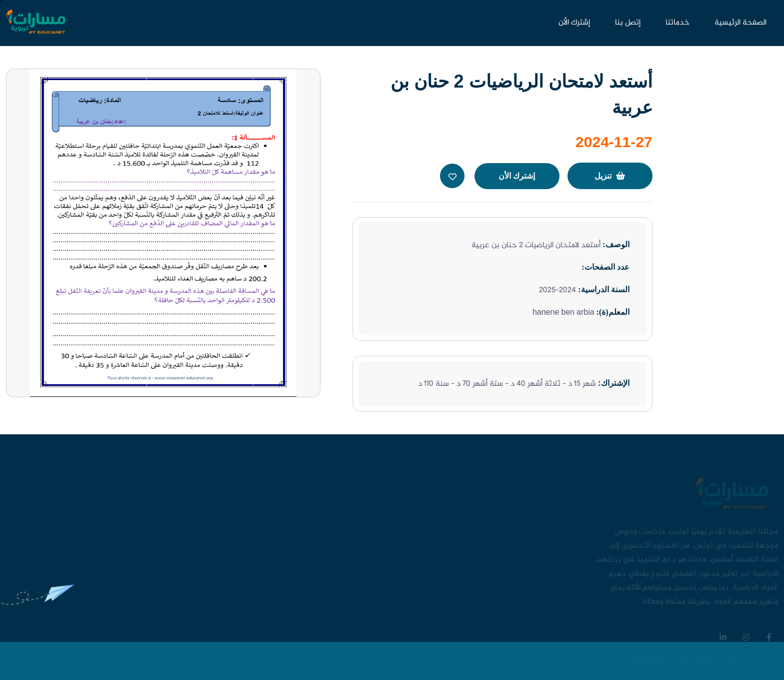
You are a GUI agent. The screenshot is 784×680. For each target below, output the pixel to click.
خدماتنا (677, 23)
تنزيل (610, 176)
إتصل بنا (628, 23)
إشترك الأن (574, 23)
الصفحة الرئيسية (740, 23)
